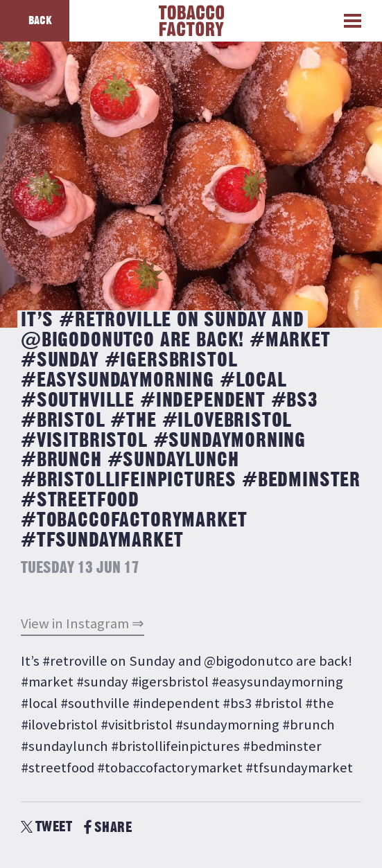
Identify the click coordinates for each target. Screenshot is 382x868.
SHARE (108, 827)
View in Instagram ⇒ (83, 623)
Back (40, 21)
